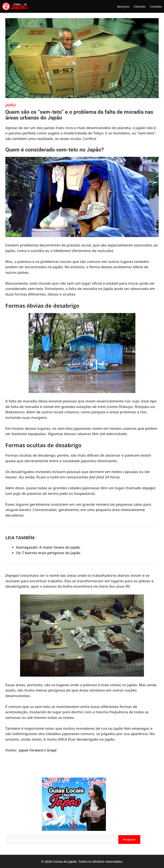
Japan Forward (31, 750)
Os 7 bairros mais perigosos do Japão (48, 553)
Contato (156, 6)
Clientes (140, 6)
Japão (11, 105)
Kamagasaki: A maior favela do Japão (48, 547)
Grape (52, 750)
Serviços (123, 6)
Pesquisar (129, 839)
